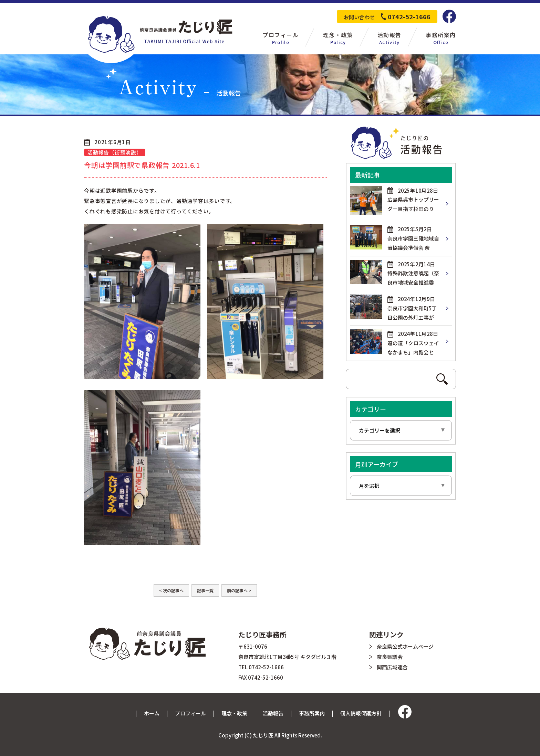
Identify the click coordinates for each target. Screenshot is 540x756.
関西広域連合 (392, 667)
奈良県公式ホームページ (405, 646)
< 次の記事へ (171, 590)
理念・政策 (234, 713)
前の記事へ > (239, 590)
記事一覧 (205, 590)
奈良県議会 (390, 657)
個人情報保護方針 (361, 713)
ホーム (152, 713)
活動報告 (273, 713)
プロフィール (190, 713)
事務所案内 (312, 713)
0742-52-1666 (409, 17)
